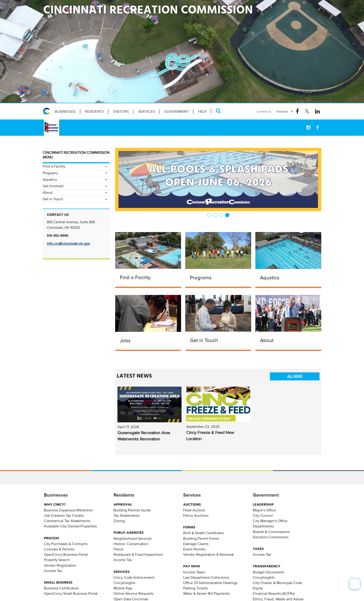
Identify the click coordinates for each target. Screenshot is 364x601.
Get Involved (53, 186)
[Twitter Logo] (307, 111)
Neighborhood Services (133, 539)
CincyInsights (124, 583)
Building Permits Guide (132, 510)
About (267, 340)
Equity (258, 588)
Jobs (125, 341)
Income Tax (53, 571)
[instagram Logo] (308, 128)
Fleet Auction (194, 510)
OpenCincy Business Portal (66, 555)
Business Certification (61, 588)
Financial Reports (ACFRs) (274, 594)
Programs (201, 278)
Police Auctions (196, 516)
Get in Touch (204, 340)
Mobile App (123, 588)
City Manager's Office (270, 521)
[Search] (218, 111)
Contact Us (264, 111)
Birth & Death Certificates (204, 533)
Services (146, 112)
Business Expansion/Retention (68, 510)
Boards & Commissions (271, 532)
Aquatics (270, 278)
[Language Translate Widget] (285, 112)
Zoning (119, 521)
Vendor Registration (60, 565)
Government (176, 112)
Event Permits (194, 549)
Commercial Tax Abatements (67, 521)
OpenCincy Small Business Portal (71, 594)
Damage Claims (196, 544)
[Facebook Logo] (297, 111)
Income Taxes (194, 572)
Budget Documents (268, 572)
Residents (94, 112)
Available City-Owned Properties (70, 526)
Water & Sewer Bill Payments (206, 594)
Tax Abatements (127, 516)
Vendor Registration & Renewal (208, 555)
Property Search (57, 560)
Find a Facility (135, 277)
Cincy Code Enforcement (134, 578)
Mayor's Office (264, 510)
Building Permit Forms (201, 539)
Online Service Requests (133, 594)
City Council (263, 516)
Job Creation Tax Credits (64, 516)
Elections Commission (271, 537)
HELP (202, 112)
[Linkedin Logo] (317, 111)
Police (119, 549)
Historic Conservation (131, 544)
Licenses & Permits (59, 549)
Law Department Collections (206, 578)
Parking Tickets (195, 588)
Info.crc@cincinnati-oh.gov (68, 244)
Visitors (121, 112)
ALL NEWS (295, 376)
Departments (263, 526)
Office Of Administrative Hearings (210, 583)
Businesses (65, 112)
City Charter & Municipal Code (277, 583)
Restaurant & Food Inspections (138, 555)
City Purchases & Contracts (66, 544)
